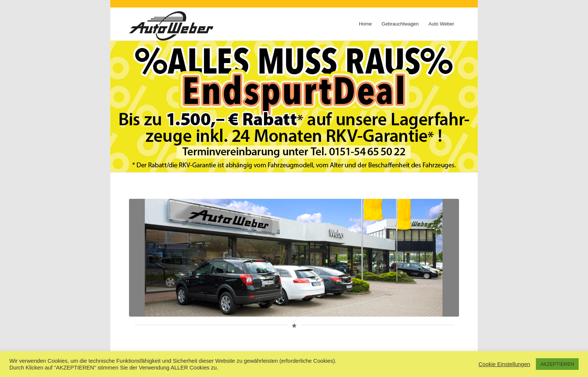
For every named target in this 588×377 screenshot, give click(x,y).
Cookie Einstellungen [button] (504, 364)
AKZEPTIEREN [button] (557, 364)
